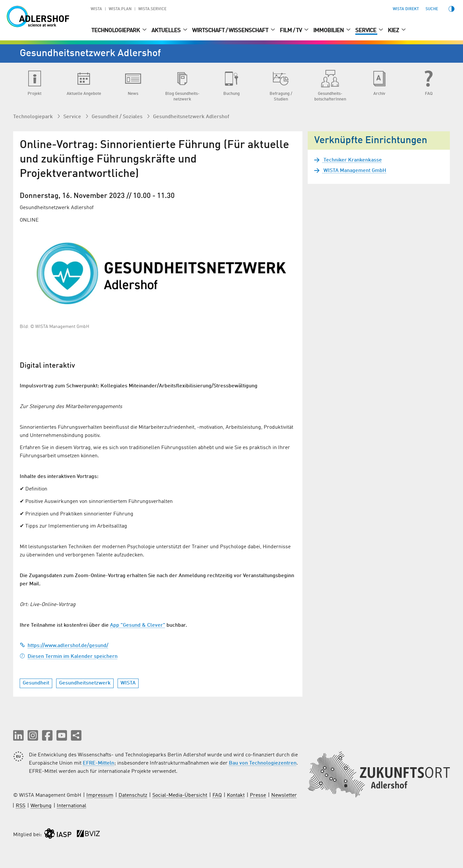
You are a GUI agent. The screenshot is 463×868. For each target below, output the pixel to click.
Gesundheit (36, 683)
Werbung (41, 806)
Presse (258, 795)
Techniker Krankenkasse (352, 160)
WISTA (96, 9)
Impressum (100, 795)
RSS (21, 806)
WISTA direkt (406, 9)
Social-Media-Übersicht (180, 795)
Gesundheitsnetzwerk (85, 683)
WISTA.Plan (120, 9)
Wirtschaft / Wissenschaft (231, 31)
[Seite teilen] (76, 735)
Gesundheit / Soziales (118, 117)
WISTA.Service (152, 9)
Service (366, 31)
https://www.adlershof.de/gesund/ (64, 646)
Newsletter (284, 795)
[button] (18, 735)
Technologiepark (116, 31)
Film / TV (291, 31)
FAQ (217, 795)
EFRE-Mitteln (99, 763)
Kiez (394, 31)
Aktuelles (166, 31)
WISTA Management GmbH (354, 171)
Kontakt (236, 795)
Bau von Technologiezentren (263, 763)
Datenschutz (133, 795)
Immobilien (329, 31)
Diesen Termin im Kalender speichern (69, 657)
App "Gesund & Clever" (138, 625)
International (72, 806)
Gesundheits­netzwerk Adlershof (191, 117)
